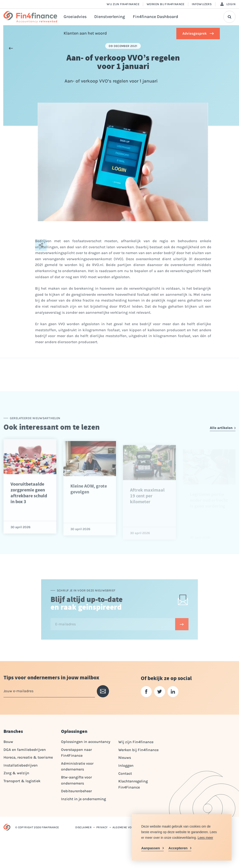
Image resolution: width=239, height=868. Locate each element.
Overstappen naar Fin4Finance (76, 753)
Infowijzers (202, 4)
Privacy (102, 827)
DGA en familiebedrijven (25, 750)
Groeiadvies (75, 17)
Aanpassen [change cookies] (151, 848)
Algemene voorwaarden (131, 827)
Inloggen (126, 765)
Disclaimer (83, 827)
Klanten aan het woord (85, 33)
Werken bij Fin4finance (166, 4)
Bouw (8, 742)
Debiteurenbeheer (76, 791)
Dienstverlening (110, 17)
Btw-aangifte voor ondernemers (76, 780)
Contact (125, 773)
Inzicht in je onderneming (83, 799)
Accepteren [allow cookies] (178, 848)
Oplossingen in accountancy (86, 742)
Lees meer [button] (205, 838)
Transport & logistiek (22, 781)
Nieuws (125, 758)
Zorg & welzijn (16, 773)
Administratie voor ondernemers (77, 766)
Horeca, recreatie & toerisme (28, 757)
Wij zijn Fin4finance (123, 4)
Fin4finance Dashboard (156, 17)
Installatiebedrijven (21, 765)
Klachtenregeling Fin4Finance (133, 784)
